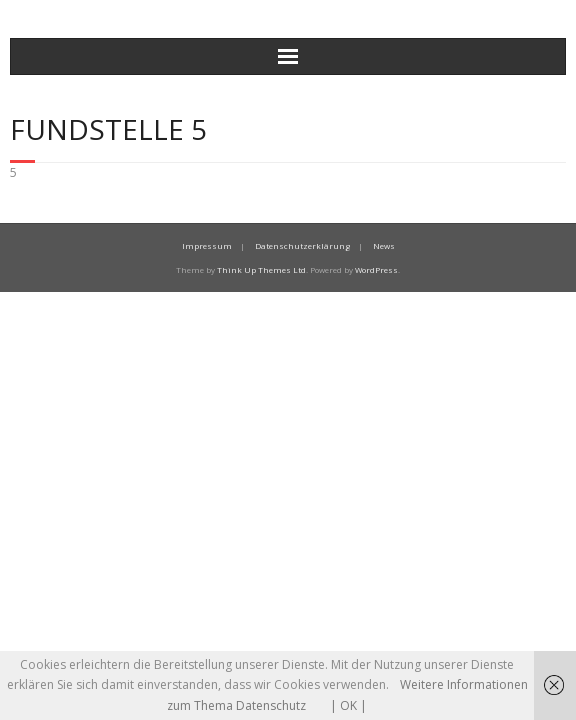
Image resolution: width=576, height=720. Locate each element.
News (384, 245)
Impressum (207, 245)
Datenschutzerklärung (302, 245)
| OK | (348, 705)
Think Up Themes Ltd (261, 269)
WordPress (376, 269)
